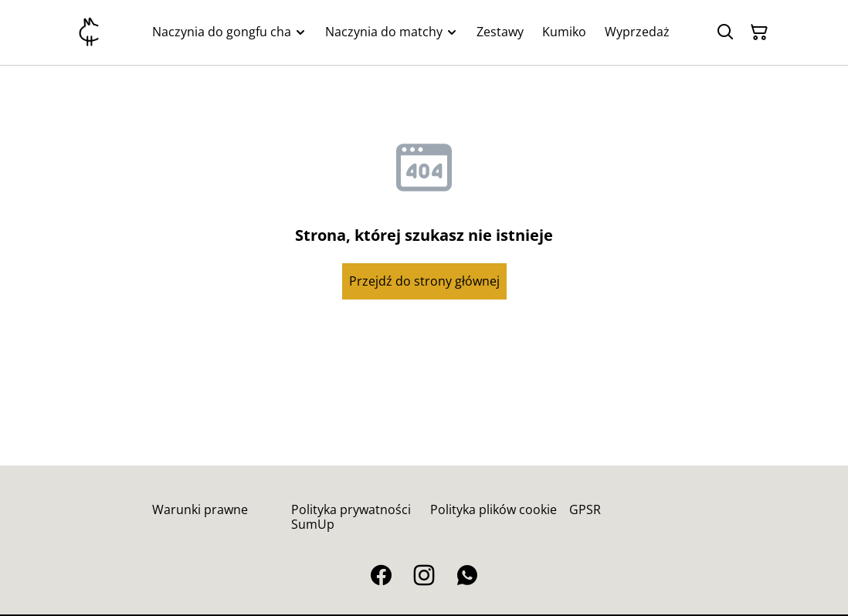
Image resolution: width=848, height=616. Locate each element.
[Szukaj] (725, 32)
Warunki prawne (200, 509)
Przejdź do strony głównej (424, 281)
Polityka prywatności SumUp (351, 517)
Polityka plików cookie (494, 509)
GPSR (585, 509)
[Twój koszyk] (759, 32)
